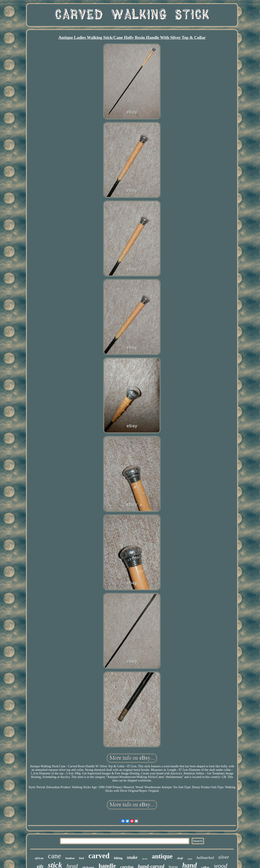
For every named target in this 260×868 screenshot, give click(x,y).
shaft (180, 858)
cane (55, 856)
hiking (118, 858)
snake (132, 857)
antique (162, 856)
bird (81, 858)
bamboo (70, 858)
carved (99, 856)
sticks (145, 859)
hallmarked (205, 858)
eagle (190, 859)
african (39, 858)
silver (224, 857)
